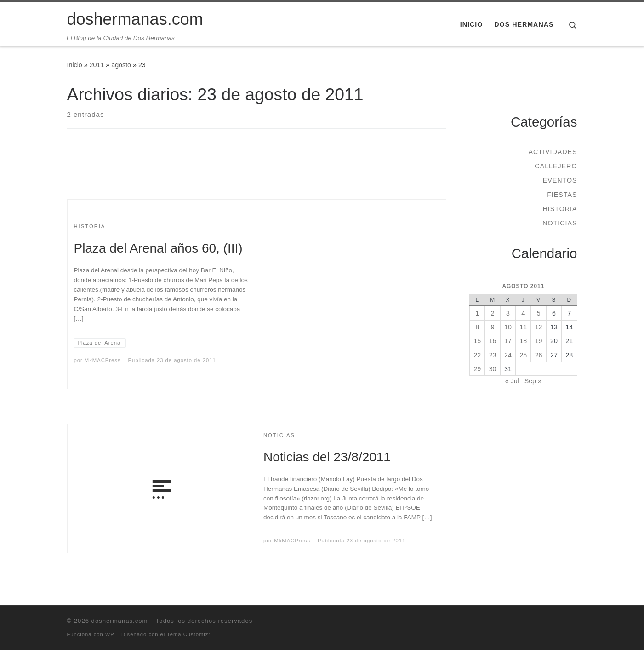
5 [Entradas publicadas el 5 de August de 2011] (539, 313)
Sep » (533, 381)
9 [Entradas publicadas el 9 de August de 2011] (493, 327)
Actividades (553, 152)
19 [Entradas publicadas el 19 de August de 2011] (539, 341)
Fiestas (562, 195)
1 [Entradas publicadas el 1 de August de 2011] (477, 313)
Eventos (560, 180)
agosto (121, 65)
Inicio (75, 65)
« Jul (512, 381)
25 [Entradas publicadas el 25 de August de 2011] (523, 355)
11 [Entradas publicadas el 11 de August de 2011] (523, 327)
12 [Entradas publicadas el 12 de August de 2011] (539, 327)
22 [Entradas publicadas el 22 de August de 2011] (477, 355)
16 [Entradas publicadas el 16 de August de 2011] (493, 341)
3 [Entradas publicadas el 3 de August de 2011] (508, 313)
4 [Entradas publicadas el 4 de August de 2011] (523, 313)
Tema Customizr (189, 634)
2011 (97, 65)
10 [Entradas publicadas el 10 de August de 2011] (508, 327)
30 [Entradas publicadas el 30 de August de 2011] (493, 369)
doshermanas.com (120, 621)
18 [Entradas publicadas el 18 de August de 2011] (523, 341)
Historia (560, 209)
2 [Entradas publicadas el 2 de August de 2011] (493, 313)
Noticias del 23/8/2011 (327, 457)
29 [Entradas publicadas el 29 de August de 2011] (477, 369)
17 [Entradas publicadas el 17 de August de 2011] (508, 341)
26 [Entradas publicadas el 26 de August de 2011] (539, 355)
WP (110, 634)
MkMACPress (103, 360)
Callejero (556, 166)
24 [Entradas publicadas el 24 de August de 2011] (508, 355)
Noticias (560, 223)
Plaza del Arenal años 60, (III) (158, 248)
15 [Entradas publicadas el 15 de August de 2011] (477, 341)
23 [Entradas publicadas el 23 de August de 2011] (493, 355)
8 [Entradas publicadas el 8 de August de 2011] (477, 327)
